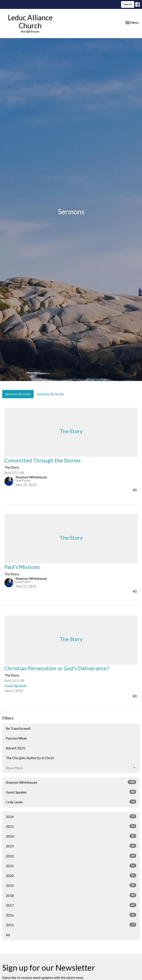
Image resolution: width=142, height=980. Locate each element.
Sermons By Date (18, 394)
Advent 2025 (15, 748)
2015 (71, 925)
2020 (71, 875)
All (8, 935)
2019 (71, 885)
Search (128, 4)
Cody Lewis (71, 802)
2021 (71, 866)
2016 (71, 915)
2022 (71, 856)
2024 (71, 836)
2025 (71, 826)
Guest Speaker (71, 792)
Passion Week (16, 738)
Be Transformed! (18, 728)
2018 (71, 895)
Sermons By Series (51, 394)
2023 (71, 846)
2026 (71, 816)
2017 (71, 905)
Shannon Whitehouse (71, 782)
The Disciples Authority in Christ (30, 758)
